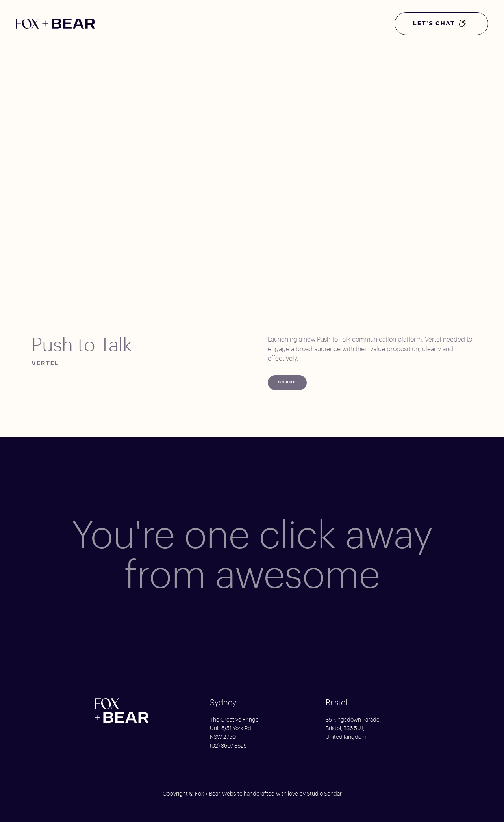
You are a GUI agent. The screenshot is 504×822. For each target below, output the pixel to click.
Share (287, 382)
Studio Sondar (324, 794)
